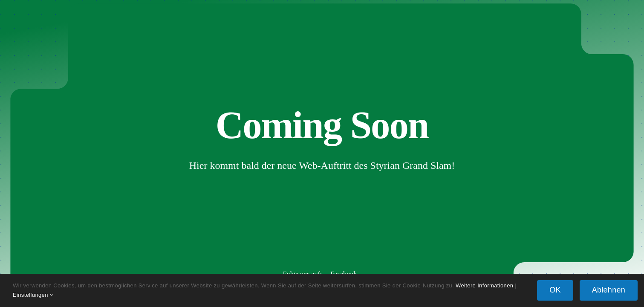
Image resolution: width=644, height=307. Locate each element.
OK (555, 290)
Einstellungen (33, 295)
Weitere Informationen (484, 285)
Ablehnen (609, 290)
